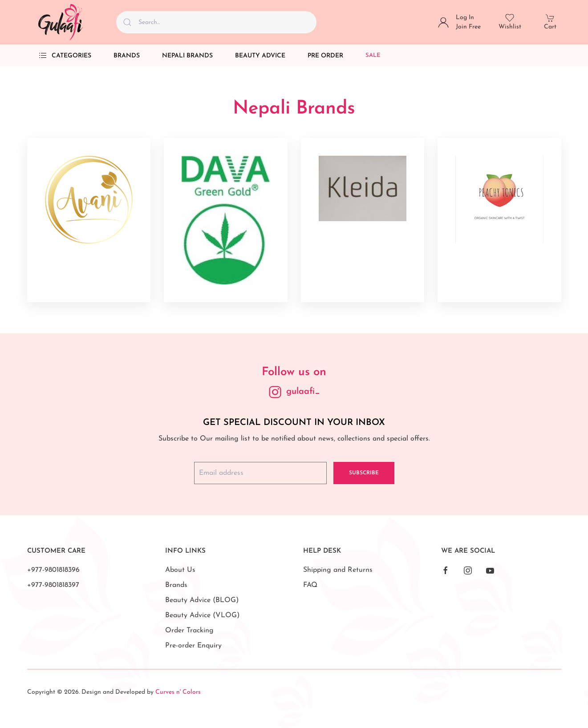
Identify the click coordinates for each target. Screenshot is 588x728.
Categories (65, 56)
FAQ (310, 585)
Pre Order (325, 56)
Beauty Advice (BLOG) (202, 600)
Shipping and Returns (338, 570)
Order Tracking (189, 631)
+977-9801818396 (53, 570)
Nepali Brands (187, 56)
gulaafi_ (303, 392)
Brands (127, 56)
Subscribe (364, 473)
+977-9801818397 (53, 585)
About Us (180, 570)
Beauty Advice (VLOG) (202, 615)
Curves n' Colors (178, 692)
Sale (373, 55)
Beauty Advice (260, 56)
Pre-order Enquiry (193, 646)
